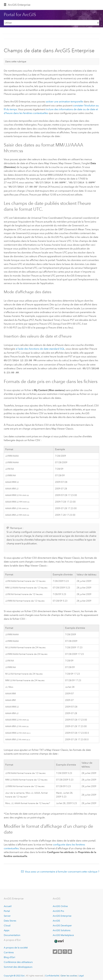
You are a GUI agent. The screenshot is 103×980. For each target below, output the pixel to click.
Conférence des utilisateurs (18, 961)
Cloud (7, 924)
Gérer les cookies (69, 974)
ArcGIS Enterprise (19, 5)
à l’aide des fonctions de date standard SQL (40, 348)
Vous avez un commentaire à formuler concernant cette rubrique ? (62, 870)
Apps (7, 929)
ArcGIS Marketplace (63, 934)
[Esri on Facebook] (60, 950)
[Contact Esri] (70, 950)
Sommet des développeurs (18, 965)
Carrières (9, 951)
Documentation (12, 934)
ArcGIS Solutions (62, 929)
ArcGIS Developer (62, 924)
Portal (7, 910)
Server (7, 914)
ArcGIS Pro (58, 910)
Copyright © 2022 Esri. (14, 974)
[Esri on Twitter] (55, 950)
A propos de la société (16, 946)
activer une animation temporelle (65, 102)
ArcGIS (56, 919)
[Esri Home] (59, 940)
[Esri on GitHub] (65, 950)
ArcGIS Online (60, 905)
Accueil (8, 905)
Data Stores (10, 919)
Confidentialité (52, 974)
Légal (81, 974)
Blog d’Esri (9, 956)
